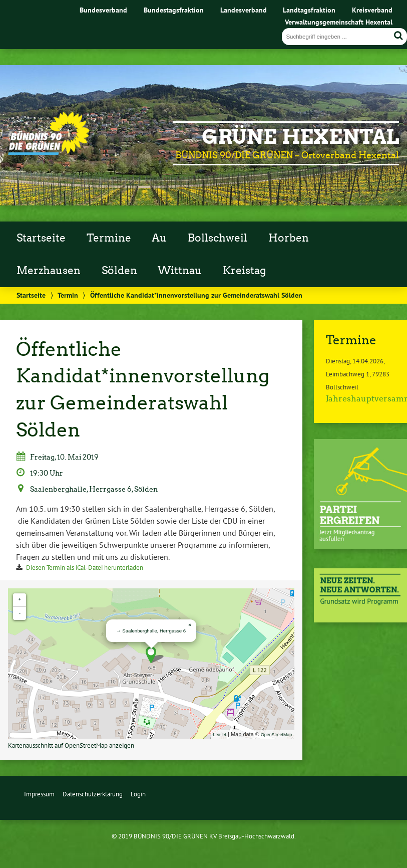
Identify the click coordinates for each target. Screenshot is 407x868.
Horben (289, 238)
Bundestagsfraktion (174, 10)
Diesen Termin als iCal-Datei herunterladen (85, 568)
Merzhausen (49, 271)
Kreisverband (372, 10)
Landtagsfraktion (309, 10)
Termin (68, 295)
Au (159, 238)
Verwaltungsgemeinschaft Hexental (339, 22)
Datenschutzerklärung (93, 794)
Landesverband (244, 10)
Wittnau (180, 271)
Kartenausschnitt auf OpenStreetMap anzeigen (71, 745)
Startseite (41, 238)
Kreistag (244, 271)
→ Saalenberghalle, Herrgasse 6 (151, 631)
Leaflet (220, 735)
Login (138, 794)
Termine (109, 238)
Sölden (119, 271)
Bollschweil (218, 238)
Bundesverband (103, 10)
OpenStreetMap (276, 735)
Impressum (39, 794)
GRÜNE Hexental (300, 137)
